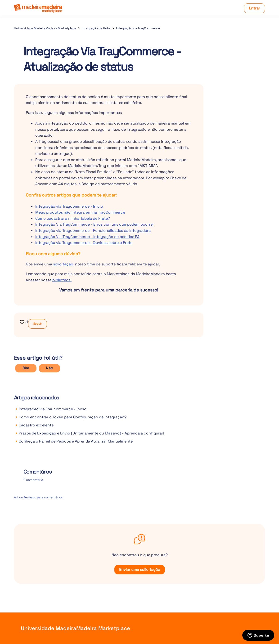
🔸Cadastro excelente (34, 425)
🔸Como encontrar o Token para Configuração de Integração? (70, 417)
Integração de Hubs (96, 28)
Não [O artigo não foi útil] (49, 368)
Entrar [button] (254, 8)
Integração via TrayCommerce (138, 28)
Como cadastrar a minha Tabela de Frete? (73, 218)
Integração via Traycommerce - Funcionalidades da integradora (93, 230)
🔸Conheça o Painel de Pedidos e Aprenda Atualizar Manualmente (73, 441)
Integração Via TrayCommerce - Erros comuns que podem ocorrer (95, 224)
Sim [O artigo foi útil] (26, 368)
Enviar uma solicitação (140, 570)
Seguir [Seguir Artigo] (38, 324)
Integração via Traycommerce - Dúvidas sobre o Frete (84, 243)
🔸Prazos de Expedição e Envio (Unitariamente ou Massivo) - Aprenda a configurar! (89, 433)
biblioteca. (62, 280)
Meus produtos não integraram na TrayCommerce (80, 212)
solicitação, (64, 264)
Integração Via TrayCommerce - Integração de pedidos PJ (87, 237)
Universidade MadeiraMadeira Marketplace (45, 28)
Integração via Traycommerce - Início (69, 206)
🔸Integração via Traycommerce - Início (50, 409)
